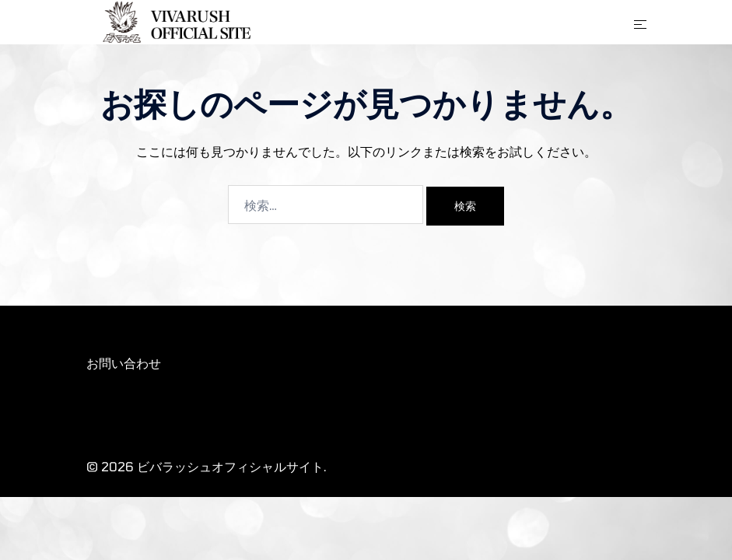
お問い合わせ (124, 363)
